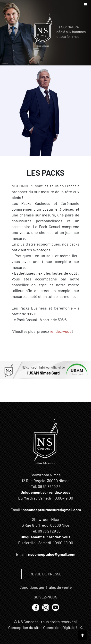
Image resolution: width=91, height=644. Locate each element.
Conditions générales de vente (46, 587)
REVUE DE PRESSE (46, 574)
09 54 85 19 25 (49, 486)
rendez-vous (61, 331)
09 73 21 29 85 (49, 531)
